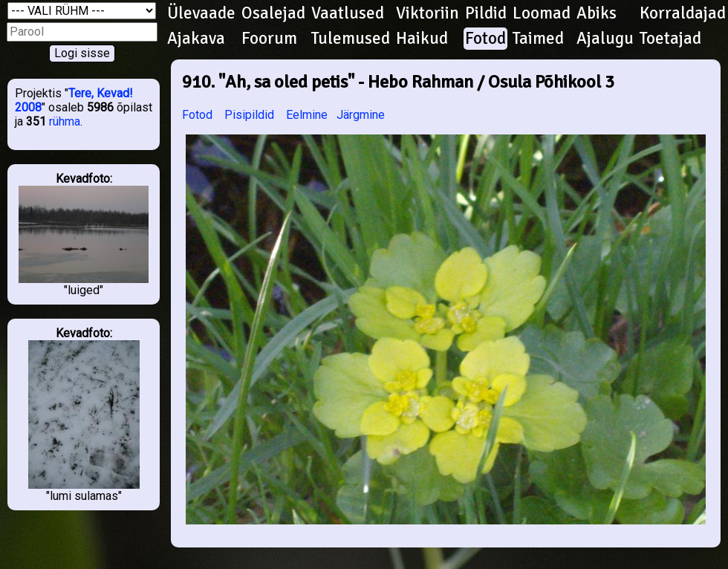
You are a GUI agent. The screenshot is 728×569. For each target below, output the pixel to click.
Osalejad (273, 13)
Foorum (269, 39)
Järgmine (361, 115)
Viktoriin (428, 13)
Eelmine (307, 115)
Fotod (485, 39)
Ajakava (196, 39)
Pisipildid (249, 115)
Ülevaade (201, 13)
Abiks (597, 13)
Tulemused (351, 39)
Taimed (538, 39)
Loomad (542, 13)
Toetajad (670, 39)
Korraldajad (683, 13)
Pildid (486, 13)
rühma (65, 121)
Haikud (422, 39)
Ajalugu (605, 39)
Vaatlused (348, 13)
